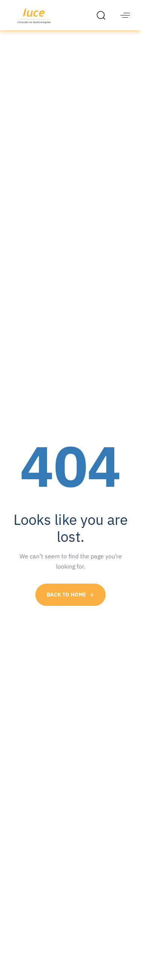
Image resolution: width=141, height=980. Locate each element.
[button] (103, 15)
